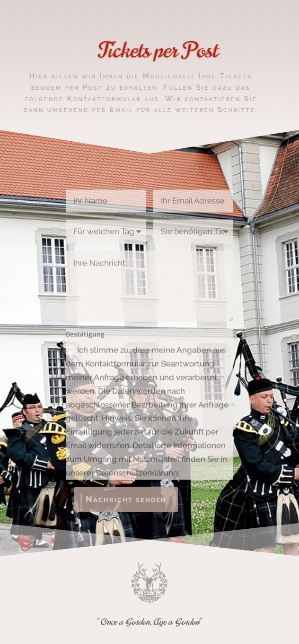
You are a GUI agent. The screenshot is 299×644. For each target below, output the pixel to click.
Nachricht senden (126, 504)
